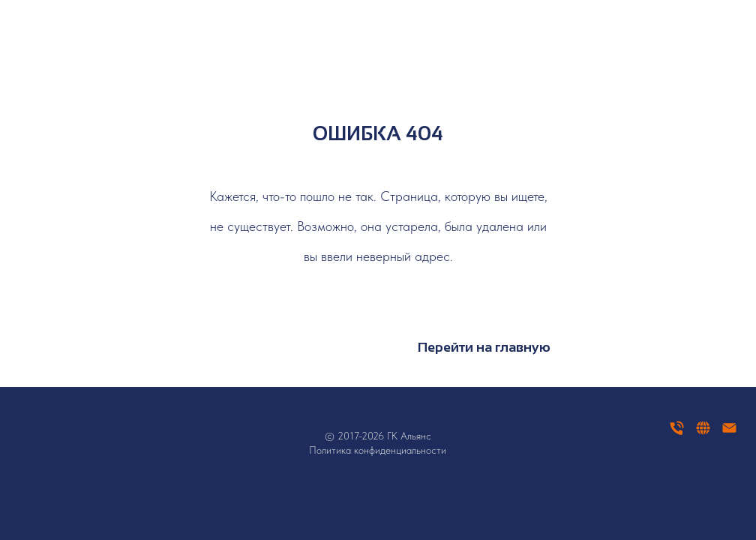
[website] (703, 433)
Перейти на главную (484, 347)
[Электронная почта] (729, 433)
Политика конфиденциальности (378, 450)
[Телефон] (677, 433)
